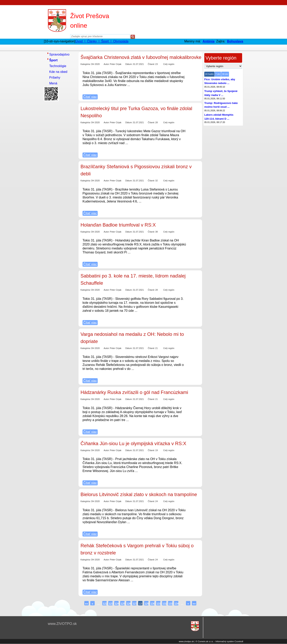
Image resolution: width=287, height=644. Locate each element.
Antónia (208, 41)
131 (158, 604)
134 (176, 604)
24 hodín (209, 74)
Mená (53, 83)
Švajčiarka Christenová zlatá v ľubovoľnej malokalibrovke (141, 57)
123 (111, 604)
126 (129, 604)
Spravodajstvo (59, 54)
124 (117, 604)
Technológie (58, 66)
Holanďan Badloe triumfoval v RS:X (118, 225)
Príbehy (55, 78)
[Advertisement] (60, 162)
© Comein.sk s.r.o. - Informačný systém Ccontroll (219, 641)
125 (123, 604)
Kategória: (86, 64)
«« (86, 604)
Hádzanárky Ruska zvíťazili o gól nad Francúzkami (134, 392)
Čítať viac (90, 97)
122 (105, 604)
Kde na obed (58, 72)
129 (146, 604)
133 (170, 604)
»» (194, 604)
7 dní (218, 74)
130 (152, 604)
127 (135, 604)
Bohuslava (235, 41)
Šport (53, 60)
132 (164, 604)
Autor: (107, 64)
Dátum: (129, 64)
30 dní (225, 74)
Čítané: (151, 64)
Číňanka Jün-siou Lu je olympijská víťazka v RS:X (133, 443)
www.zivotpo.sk (186, 641)
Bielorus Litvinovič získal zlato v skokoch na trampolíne (139, 494)
